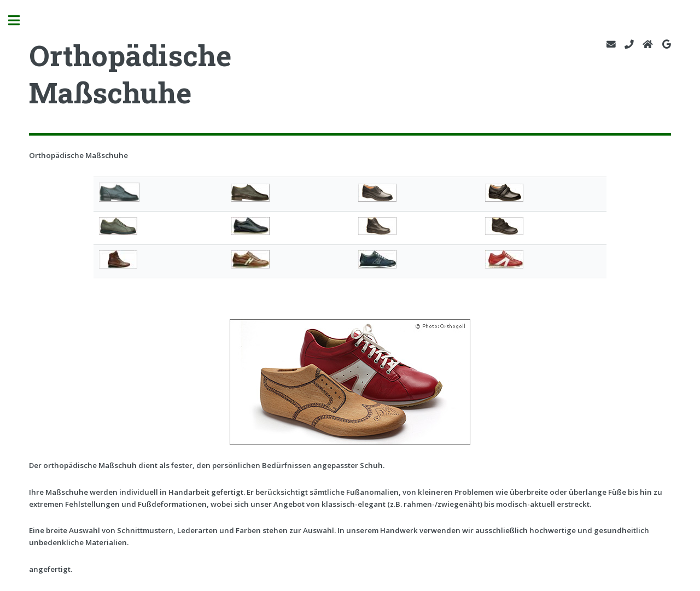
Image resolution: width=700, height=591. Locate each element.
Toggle (20, 21)
